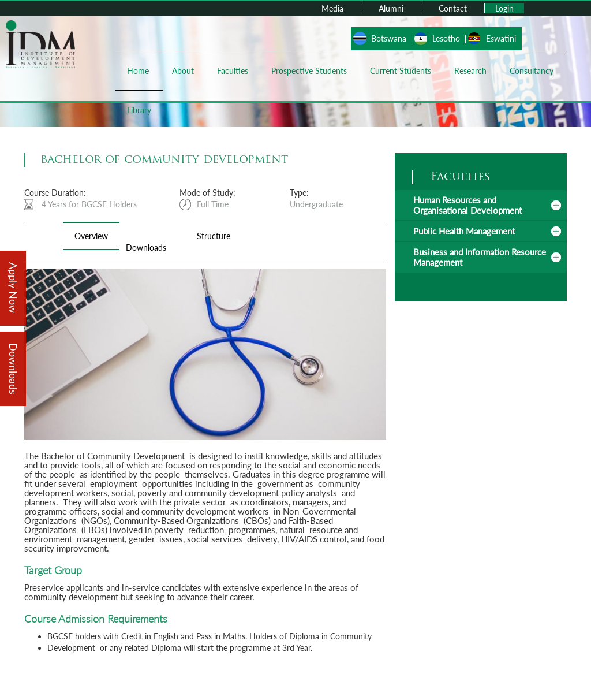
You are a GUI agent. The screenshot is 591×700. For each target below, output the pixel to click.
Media (332, 8)
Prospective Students (309, 71)
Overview (91, 236)
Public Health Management (464, 231)
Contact (453, 8)
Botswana (389, 38)
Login (504, 8)
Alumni (391, 8)
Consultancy (532, 71)
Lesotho (446, 38)
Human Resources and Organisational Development (467, 205)
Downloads (146, 247)
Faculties (233, 71)
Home (138, 71)
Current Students (401, 71)
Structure (214, 236)
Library (139, 110)
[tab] (481, 205)
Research (470, 71)
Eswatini (501, 38)
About (183, 71)
